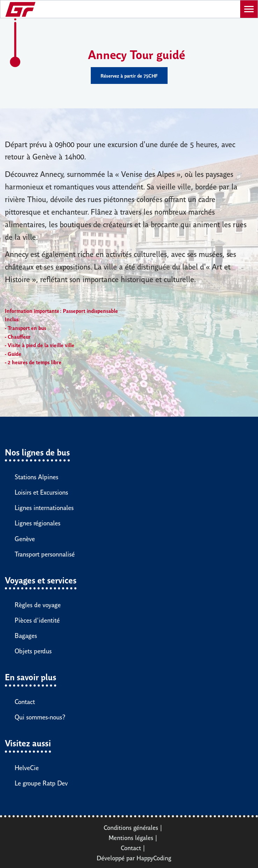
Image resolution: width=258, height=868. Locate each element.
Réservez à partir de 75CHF (129, 75)
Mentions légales (131, 837)
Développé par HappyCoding (134, 858)
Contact (131, 847)
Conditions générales (131, 827)
